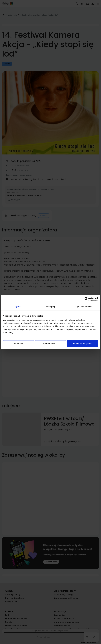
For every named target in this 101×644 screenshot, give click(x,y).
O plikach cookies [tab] (83, 307)
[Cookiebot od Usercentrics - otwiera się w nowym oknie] (86, 299)
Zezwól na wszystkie (82, 344)
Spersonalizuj (51, 344)
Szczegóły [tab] (50, 307)
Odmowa (18, 344)
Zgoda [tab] (18, 307)
